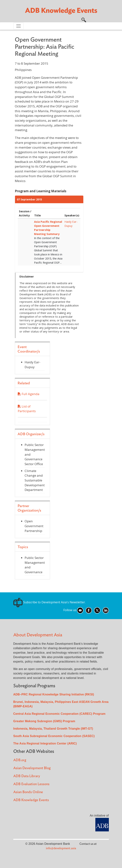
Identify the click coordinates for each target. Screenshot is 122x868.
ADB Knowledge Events (31, 800)
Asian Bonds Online (28, 792)
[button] (84, 20)
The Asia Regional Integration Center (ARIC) (45, 743)
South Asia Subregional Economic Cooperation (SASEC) (54, 736)
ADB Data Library (27, 776)
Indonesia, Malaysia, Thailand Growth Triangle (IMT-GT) (53, 729)
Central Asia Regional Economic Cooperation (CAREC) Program (59, 714)
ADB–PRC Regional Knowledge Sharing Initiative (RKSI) (54, 694)
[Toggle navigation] (19, 26)
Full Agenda (29, 394)
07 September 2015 (29, 199)
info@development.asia (61, 848)
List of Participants (32, 411)
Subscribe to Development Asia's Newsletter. (49, 602)
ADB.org (20, 760)
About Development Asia (38, 635)
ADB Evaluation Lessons (31, 784)
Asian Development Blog (32, 768)
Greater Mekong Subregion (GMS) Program (44, 721)
